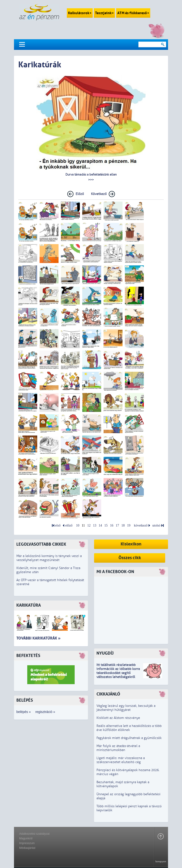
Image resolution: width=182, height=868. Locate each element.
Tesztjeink (104, 13)
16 (112, 525)
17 (117, 525)
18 (123, 525)
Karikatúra (29, 605)
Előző (80, 194)
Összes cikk (130, 558)
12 (89, 525)
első (58, 525)
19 (129, 525)
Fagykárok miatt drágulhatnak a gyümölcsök (129, 738)
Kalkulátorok (80, 13)
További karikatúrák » (38, 638)
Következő (99, 194)
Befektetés (28, 656)
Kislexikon (131, 544)
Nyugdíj (105, 653)
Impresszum (27, 843)
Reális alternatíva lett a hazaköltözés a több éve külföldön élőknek (129, 728)
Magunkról (26, 838)
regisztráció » (45, 712)
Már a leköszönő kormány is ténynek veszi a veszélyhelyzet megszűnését (49, 558)
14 (100, 525)
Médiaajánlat (27, 848)
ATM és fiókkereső (133, 13)
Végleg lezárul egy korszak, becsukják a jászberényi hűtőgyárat (126, 708)
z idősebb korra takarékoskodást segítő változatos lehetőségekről (118, 673)
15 (106, 525)
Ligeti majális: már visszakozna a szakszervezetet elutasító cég (121, 760)
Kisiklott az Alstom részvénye (118, 718)
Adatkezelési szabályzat (34, 834)
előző (69, 525)
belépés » (24, 712)
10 (78, 525)
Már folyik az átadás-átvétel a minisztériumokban (118, 748)
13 (95, 525)
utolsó (156, 525)
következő (141, 525)
